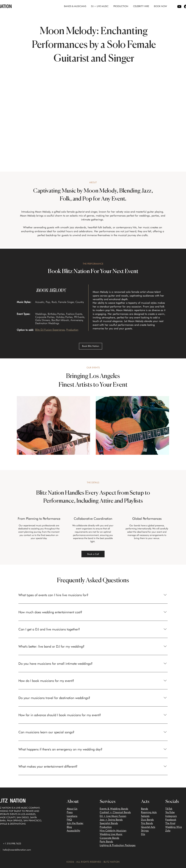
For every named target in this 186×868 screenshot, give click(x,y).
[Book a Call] (93, 554)
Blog (69, 827)
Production (106, 827)
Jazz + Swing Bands (111, 820)
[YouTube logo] (179, 7)
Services (108, 802)
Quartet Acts (148, 827)
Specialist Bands (109, 823)
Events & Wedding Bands (114, 809)
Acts (145, 802)
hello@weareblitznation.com (17, 850)
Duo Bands (147, 820)
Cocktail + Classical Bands (115, 812)
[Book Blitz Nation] (91, 346)
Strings (145, 831)
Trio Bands (147, 823)
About (73, 802)
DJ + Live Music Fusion (113, 816)
